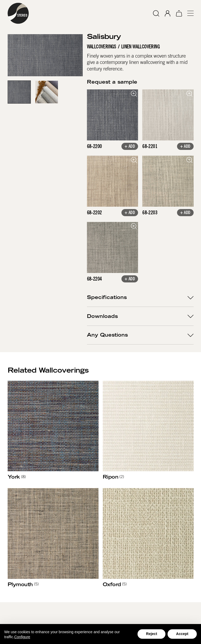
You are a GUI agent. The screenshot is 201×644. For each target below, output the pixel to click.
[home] (18, 13)
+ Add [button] (130, 147)
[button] (188, 13)
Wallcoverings (101, 47)
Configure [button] (22, 637)
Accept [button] (182, 634)
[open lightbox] (112, 115)
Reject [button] (151, 634)
